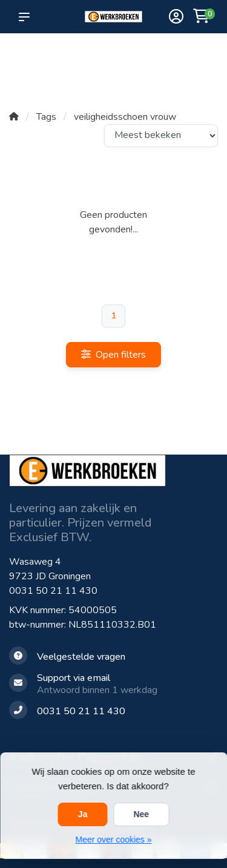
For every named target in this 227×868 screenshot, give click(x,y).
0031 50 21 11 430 (53, 591)
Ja (83, 814)
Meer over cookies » (113, 840)
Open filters (113, 355)
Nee (141, 814)
